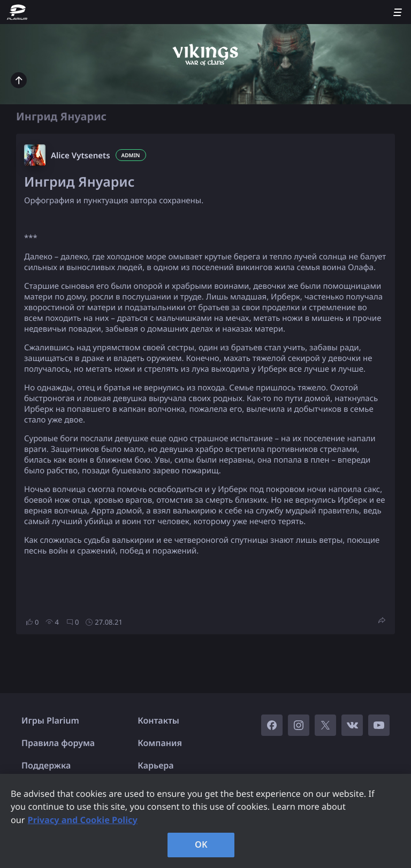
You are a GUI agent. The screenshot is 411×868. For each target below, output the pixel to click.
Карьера (155, 765)
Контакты (158, 720)
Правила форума (58, 743)
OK (201, 844)
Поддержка (46, 765)
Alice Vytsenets (81, 156)
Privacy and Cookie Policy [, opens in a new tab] (83, 820)
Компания (160, 743)
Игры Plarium (50, 720)
